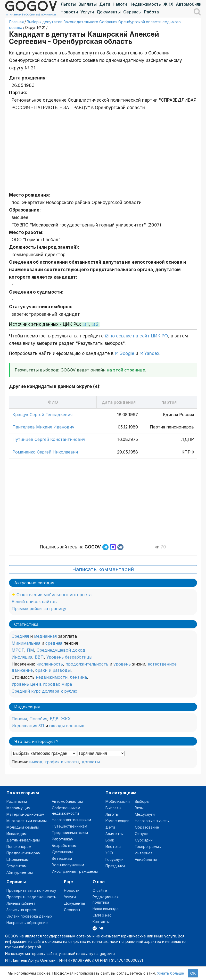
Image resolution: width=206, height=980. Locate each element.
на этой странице (126, 370)
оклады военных (67, 726)
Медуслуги (145, 814)
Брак (110, 840)
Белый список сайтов (34, 602)
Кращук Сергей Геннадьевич (42, 415)
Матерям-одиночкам (25, 814)
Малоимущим (18, 808)
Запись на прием (21, 910)
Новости (69, 12)
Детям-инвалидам (23, 840)
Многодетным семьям (27, 821)
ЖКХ (168, 4)
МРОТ (18, 650)
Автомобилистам (67, 801)
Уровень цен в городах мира (42, 684)
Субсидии (144, 840)
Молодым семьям (23, 827)
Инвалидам (17, 834)
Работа (151, 12)
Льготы (68, 4)
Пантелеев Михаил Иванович (43, 427)
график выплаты (62, 762)
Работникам (63, 839)
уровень (122, 664)
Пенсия (19, 719)
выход (36, 762)
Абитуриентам (20, 872)
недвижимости (52, 677)
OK (193, 973)
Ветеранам (62, 858)
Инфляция (22, 657)
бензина (79, 677)
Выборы (142, 801)
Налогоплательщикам (71, 820)
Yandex (152, 353)
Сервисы (132, 12)
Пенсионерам (19, 847)
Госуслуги (114, 859)
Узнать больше (171, 973)
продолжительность (87, 664)
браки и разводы (53, 670)
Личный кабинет (21, 903)
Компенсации (117, 821)
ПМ (30, 650)
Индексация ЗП (28, 726)
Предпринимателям (70, 833)
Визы (139, 808)
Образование (147, 827)
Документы (109, 12)
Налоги (120, 4)
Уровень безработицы (69, 657)
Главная (16, 22)
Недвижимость (145, 4)
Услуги (87, 12)
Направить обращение (27, 923)
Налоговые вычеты (152, 821)
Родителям (17, 801)
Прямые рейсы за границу (39, 609)
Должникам (62, 852)
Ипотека (113, 847)
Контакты (101, 922)
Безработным (64, 845)
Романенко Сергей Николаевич (45, 452)
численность (50, 664)
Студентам (17, 866)
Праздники (115, 866)
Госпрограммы (148, 847)
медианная (45, 636)
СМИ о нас (102, 915)
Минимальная (26, 643)
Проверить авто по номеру (31, 890)
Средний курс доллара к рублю (44, 691)
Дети (105, 4)
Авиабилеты (146, 859)
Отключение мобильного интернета (54, 595)
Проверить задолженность (31, 897)
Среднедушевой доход (61, 650)
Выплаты (88, 4)
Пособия (38, 719)
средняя (54, 643)
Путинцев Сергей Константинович (49, 439)
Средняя (20, 636)
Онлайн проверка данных (29, 916)
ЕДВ (54, 719)
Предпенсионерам (23, 853)
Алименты (114, 834)
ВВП (39, 657)
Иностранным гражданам (75, 871)
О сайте (100, 890)
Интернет (144, 853)
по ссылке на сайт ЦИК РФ (139, 336)
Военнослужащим (68, 865)
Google (127, 353)
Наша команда (106, 909)
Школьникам (18, 859)
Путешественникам (69, 826)
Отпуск (141, 834)
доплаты (91, 762)
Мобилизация (118, 801)
